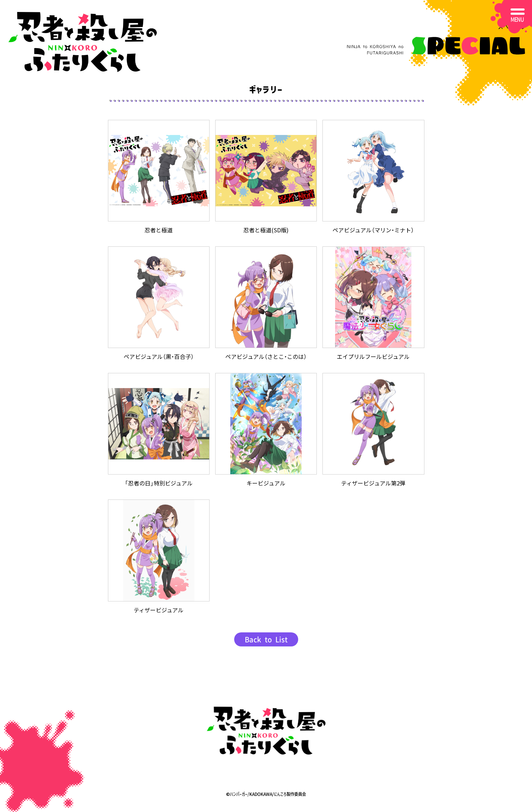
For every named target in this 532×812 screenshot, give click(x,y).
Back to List (266, 639)
